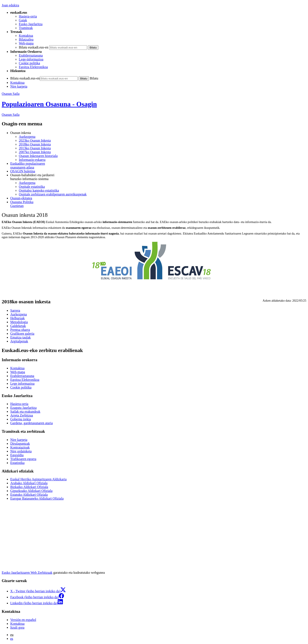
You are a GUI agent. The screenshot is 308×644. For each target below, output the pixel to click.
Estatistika (17, 463)
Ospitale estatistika (32, 187)
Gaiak (23, 20)
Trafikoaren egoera (23, 459)
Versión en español (23, 620)
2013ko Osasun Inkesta (35, 148)
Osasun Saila (11, 94)
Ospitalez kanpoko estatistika (39, 190)
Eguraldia (17, 455)
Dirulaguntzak (20, 444)
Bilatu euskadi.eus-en (34, 47)
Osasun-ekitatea (21, 198)
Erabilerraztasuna (31, 55)
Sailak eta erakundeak (25, 411)
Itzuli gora (17, 627)
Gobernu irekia (21, 419)
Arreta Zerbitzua (22, 415)
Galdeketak (18, 326)
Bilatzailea (26, 39)
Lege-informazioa (31, 59)
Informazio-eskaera (32, 160)
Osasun (11, 115)
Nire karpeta (19, 86)
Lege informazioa (22, 384)
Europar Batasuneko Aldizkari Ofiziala (37, 498)
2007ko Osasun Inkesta (35, 152)
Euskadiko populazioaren (158, 166)
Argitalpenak (19, 341)
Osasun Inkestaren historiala (38, 156)
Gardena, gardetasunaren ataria (32, 423)
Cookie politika (29, 63)
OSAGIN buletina (23, 171)
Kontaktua (26, 36)
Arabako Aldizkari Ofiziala (29, 483)
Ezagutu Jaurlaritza (23, 408)
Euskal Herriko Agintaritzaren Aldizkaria (38, 479)
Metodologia (19, 322)
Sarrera (15, 310)
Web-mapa (26, 43)
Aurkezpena (27, 137)
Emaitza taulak (21, 337)
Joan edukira (10, 5)
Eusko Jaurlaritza (31, 24)
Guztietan (158, 204)
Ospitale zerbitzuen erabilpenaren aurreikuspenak (53, 194)
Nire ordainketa (21, 451)
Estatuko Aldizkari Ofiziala (29, 495)
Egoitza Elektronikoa (33, 67)
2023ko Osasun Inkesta (35, 140)
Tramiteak (26, 28)
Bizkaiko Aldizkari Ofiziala (29, 487)
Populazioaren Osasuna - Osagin (49, 104)
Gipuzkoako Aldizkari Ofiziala (31, 491)
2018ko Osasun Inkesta (35, 144)
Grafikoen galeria (22, 334)
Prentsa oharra (20, 330)
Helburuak (18, 318)
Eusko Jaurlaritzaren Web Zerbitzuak (27, 573)
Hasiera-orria (28, 16)
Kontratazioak (20, 447)
